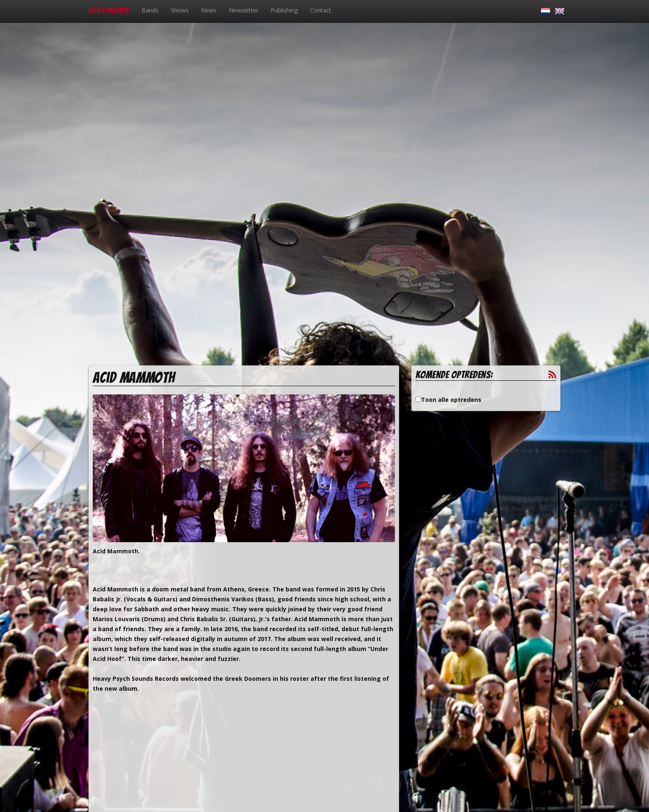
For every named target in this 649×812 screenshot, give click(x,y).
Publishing (284, 10)
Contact (321, 10)
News (209, 10)
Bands (150, 10)
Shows (180, 10)
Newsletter (244, 10)
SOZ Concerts (109, 10)
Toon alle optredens (451, 400)
